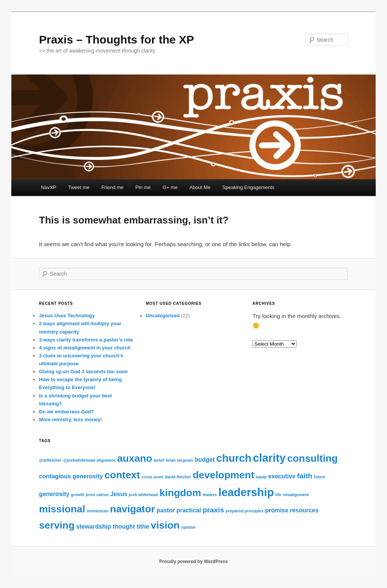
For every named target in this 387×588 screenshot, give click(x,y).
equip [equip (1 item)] (261, 477)
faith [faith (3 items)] (305, 476)
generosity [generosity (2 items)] (54, 494)
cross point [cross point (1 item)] (152, 477)
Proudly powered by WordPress (193, 562)
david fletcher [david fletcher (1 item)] (178, 477)
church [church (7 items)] (234, 458)
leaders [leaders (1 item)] (210, 495)
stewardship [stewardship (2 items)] (94, 527)
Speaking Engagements (248, 187)
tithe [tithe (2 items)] (143, 527)
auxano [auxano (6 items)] (135, 458)
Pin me (143, 187)
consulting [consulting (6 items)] (313, 458)
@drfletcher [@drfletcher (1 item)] (50, 460)
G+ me (170, 187)
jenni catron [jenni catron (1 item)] (97, 495)
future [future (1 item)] (320, 477)
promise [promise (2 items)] (277, 510)
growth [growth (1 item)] (77, 495)
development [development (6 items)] (224, 475)
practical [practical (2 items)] (189, 510)
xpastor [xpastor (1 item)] (188, 527)
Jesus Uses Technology (67, 316)
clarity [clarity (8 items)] (269, 458)
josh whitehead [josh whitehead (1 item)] (143, 495)
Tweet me (79, 187)
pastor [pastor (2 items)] (166, 510)
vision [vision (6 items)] (165, 525)
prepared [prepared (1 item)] (234, 511)
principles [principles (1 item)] (254, 511)
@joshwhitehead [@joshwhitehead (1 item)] (79, 460)
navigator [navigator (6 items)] (132, 509)
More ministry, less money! (70, 420)
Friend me (112, 187)
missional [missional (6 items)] (62, 509)
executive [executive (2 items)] (282, 476)
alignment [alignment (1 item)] (106, 460)
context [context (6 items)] (122, 475)
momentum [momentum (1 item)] (97, 511)
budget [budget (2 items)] (205, 460)
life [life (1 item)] (278, 495)
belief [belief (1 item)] (159, 460)
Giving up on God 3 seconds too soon (83, 372)
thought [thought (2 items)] (124, 527)
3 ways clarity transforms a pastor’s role (86, 340)
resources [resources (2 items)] (304, 510)
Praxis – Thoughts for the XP (116, 40)
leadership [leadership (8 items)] (246, 492)
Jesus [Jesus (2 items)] (119, 494)
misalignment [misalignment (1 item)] (296, 495)
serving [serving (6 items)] (57, 525)
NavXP (48, 187)
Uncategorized (163, 316)
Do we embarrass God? (66, 412)
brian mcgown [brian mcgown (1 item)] (180, 460)
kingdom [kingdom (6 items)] (180, 493)
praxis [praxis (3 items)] (213, 510)
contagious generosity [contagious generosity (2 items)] (71, 476)
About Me (200, 187)
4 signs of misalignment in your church (85, 348)
